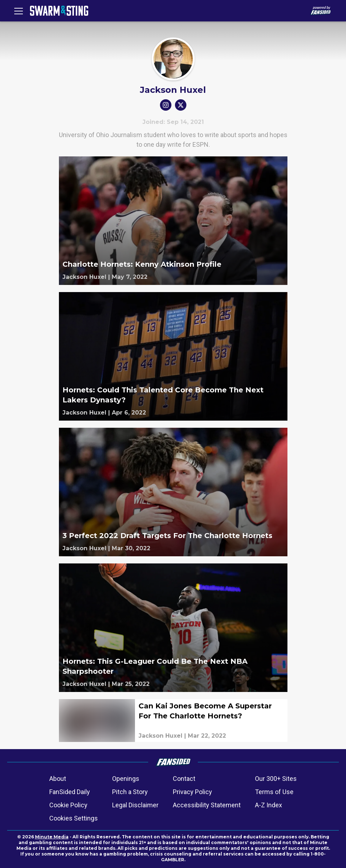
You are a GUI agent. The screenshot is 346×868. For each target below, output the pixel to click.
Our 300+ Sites (276, 779)
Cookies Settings (74, 818)
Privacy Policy (192, 792)
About (58, 779)
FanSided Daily (70, 792)
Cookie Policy (68, 805)
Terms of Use (274, 792)
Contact (184, 779)
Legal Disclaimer (135, 805)
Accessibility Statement (207, 805)
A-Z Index (269, 805)
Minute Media (52, 837)
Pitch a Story (130, 792)
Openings (126, 779)
